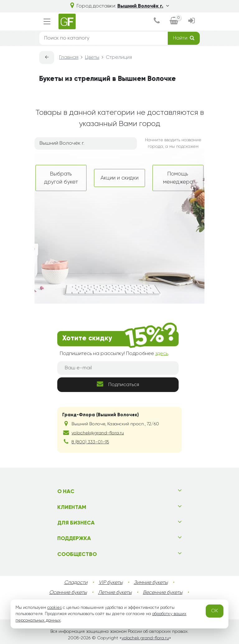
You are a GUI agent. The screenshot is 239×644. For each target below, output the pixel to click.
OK (215, 611)
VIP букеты (111, 583)
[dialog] (157, 21)
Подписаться (118, 384)
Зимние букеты (151, 583)
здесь (162, 354)
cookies (54, 608)
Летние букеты (115, 593)
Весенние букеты (163, 593)
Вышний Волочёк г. (143, 6)
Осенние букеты (68, 593)
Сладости (76, 583)
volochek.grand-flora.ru (145, 638)
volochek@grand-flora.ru (98, 433)
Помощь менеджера (178, 178)
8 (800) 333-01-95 (90, 442)
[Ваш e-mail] (118, 368)
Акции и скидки (119, 178)
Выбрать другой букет (61, 178)
